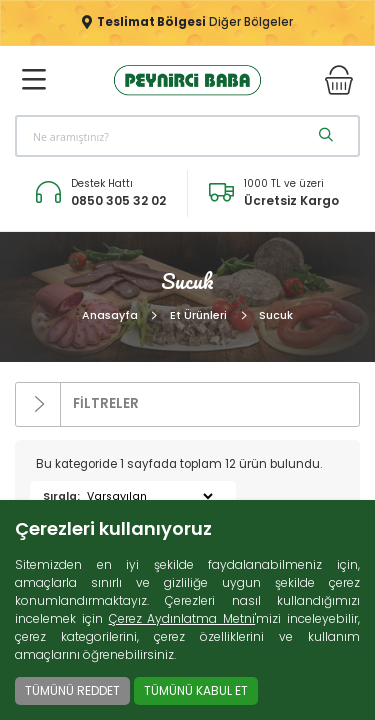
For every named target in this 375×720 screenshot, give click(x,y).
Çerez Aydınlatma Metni (182, 618)
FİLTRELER (77, 404)
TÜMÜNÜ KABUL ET (196, 690)
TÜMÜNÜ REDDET (72, 690)
